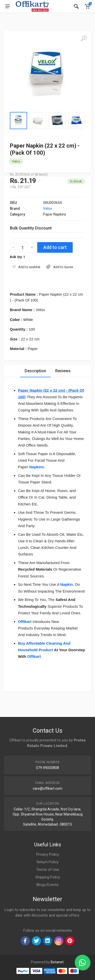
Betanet (57, 962)
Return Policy (48, 862)
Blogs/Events (48, 885)
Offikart (34, 656)
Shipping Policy (48, 877)
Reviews (63, 371)
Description (35, 371)
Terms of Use (48, 870)
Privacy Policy (48, 854)
